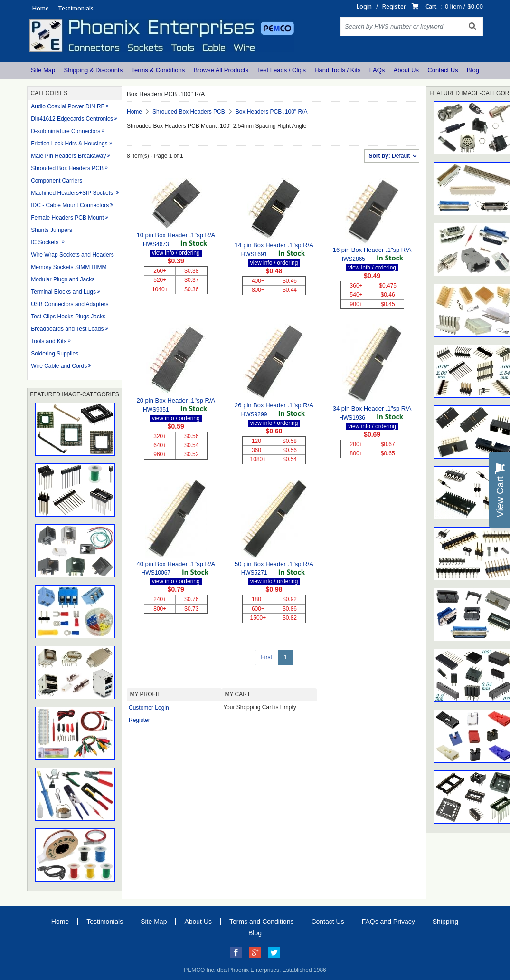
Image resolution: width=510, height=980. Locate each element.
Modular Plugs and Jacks (63, 279)
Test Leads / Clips (281, 70)
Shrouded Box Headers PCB (67, 168)
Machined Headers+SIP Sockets (73, 193)
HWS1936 (352, 418)
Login (364, 6)
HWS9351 (156, 410)
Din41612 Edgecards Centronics (72, 119)
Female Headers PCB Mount (67, 218)
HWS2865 (352, 259)
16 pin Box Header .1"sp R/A (372, 250)
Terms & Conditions (158, 70)
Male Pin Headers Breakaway (68, 156)
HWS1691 (254, 254)
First (266, 657)
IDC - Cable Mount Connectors (70, 205)
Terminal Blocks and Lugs (63, 292)
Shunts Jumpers (52, 230)
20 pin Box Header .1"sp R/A (176, 400)
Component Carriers (57, 181)
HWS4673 (156, 244)
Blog (473, 70)
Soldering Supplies (55, 354)
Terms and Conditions (261, 922)
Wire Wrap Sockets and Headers (72, 255)
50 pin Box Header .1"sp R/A (274, 564)
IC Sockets (45, 242)
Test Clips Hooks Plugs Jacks (68, 317)
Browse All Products (221, 70)
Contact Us (443, 70)
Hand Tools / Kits (337, 70)
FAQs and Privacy (388, 922)
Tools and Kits (49, 341)
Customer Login (149, 708)
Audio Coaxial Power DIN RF (68, 106)
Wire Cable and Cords (59, 366)
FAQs (377, 70)
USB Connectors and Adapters (70, 304)
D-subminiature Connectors (66, 131)
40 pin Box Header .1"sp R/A (176, 564)
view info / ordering (176, 253)
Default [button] (390, 156)
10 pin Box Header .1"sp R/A (176, 235)
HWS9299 (254, 414)
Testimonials (76, 8)
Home (40, 8)
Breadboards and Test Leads (67, 329)
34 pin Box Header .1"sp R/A (372, 408)
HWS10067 (156, 573)
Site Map (43, 70)
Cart (431, 6)
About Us (406, 70)
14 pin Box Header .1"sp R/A (274, 245)
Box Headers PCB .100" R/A (272, 112)
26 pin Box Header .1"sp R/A (274, 405)
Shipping (446, 922)
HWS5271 (254, 573)
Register (394, 6)
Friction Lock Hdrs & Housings (69, 144)
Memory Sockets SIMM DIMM (69, 267)
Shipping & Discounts (94, 70)
